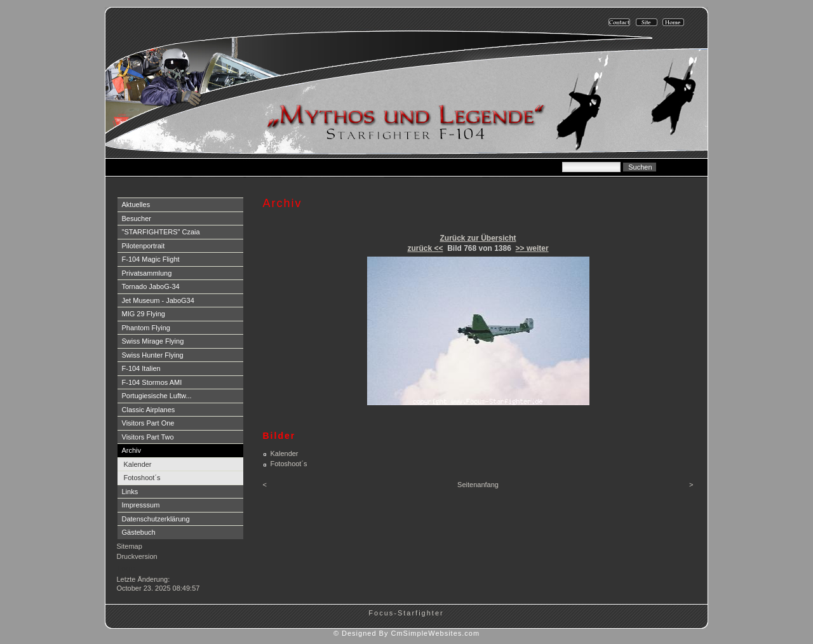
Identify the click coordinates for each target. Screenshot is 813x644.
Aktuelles (136, 205)
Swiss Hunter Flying (153, 355)
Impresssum (141, 505)
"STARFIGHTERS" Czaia (161, 232)
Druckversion (137, 556)
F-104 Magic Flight (151, 259)
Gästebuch (139, 532)
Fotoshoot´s (142, 478)
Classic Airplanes (149, 410)
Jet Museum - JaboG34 (158, 300)
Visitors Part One (148, 423)
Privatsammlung (147, 273)
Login (127, 568)
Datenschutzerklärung (156, 519)
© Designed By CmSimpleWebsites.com (406, 633)
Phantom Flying (146, 328)
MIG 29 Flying (144, 314)
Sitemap (130, 546)
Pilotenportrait (144, 246)
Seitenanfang (478, 485)
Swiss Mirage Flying (153, 341)
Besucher (137, 218)
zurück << (425, 248)
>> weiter (532, 248)
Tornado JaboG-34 (151, 286)
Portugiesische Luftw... (157, 396)
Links (130, 492)
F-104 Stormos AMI (152, 382)
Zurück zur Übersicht (478, 238)
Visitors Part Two (148, 437)
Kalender (138, 464)
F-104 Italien (141, 368)
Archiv (132, 450)
